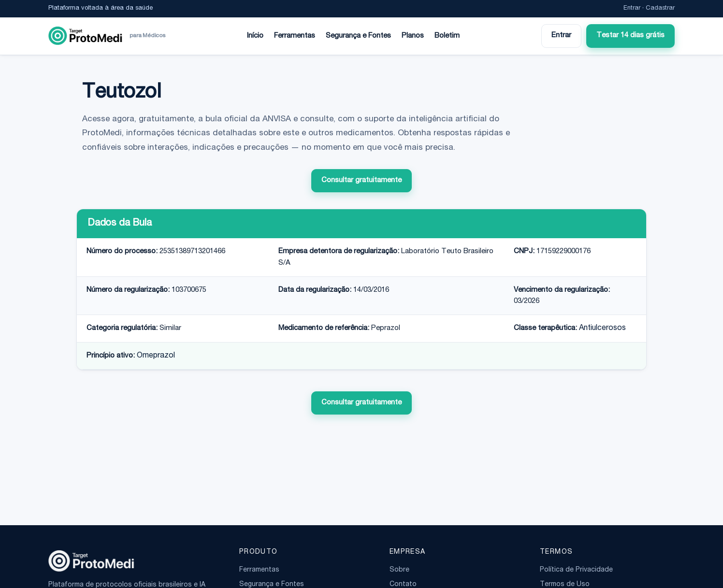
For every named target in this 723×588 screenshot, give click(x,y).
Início (255, 36)
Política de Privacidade (576, 570)
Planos (413, 36)
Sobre (399, 570)
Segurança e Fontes (358, 36)
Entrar (632, 8)
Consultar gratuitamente (361, 180)
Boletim (447, 36)
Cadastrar (660, 8)
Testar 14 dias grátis (630, 36)
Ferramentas (295, 36)
